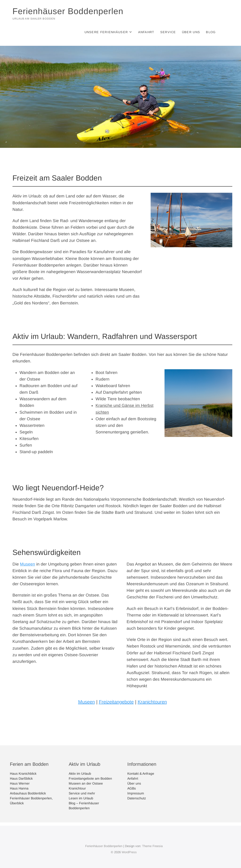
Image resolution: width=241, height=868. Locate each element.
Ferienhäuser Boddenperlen (68, 11)
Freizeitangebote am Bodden (90, 778)
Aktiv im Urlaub (80, 774)
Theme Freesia (152, 846)
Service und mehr (82, 793)
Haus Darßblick (21, 778)
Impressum (136, 793)
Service (168, 32)
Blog (211, 32)
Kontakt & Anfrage (141, 774)
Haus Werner (20, 783)
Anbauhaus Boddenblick (28, 793)
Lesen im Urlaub (81, 798)
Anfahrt (146, 32)
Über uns (191, 32)
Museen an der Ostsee (86, 783)
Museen (28, 564)
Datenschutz (137, 798)
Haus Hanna (19, 788)
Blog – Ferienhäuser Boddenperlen (84, 806)
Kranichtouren (152, 702)
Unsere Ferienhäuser (106, 32)
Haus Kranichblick (23, 774)
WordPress (129, 852)
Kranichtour (77, 788)
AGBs (132, 788)
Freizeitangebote (116, 702)
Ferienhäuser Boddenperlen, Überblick (31, 801)
